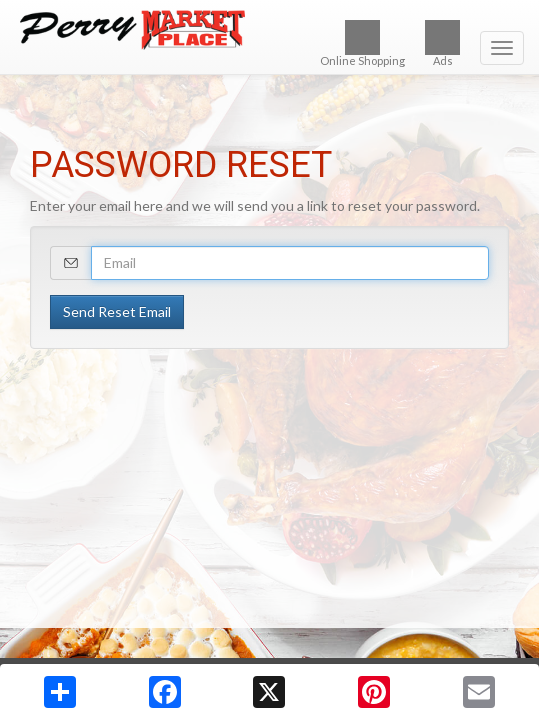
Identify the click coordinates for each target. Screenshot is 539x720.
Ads (442, 43)
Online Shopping (362, 43)
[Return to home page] (269, 30)
